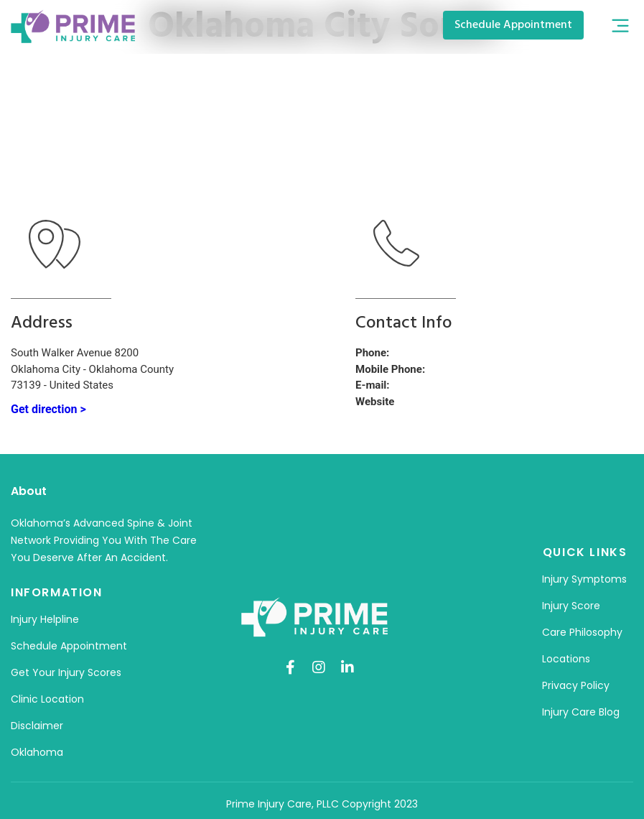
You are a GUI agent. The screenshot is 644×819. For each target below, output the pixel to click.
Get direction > (48, 409)
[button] (620, 27)
